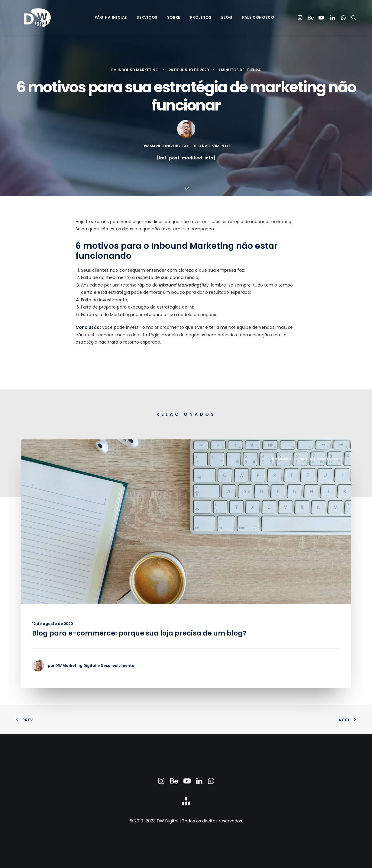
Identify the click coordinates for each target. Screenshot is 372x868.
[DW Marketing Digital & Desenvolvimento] (31, 19)
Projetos (201, 19)
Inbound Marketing (138, 70)
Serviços (147, 19)
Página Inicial (111, 19)
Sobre (174, 19)
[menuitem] (111, 19)
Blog (227, 19)
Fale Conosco (258, 19)
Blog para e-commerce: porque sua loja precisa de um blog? (139, 633)
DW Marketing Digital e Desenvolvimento (186, 146)
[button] (301, 19)
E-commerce (280, 459)
